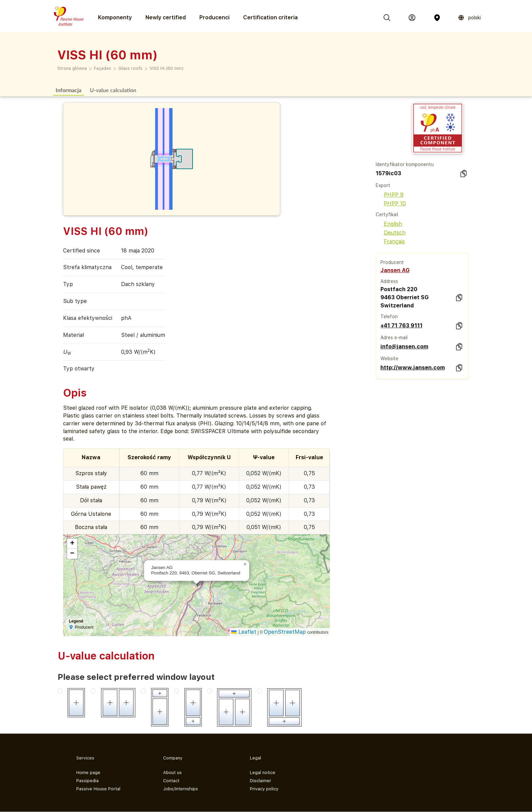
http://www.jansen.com (413, 368)
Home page (88, 773)
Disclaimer (261, 781)
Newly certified (166, 17)
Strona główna (72, 68)
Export (383, 185)
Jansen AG (395, 270)
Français (390, 241)
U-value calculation (113, 90)
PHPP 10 (391, 204)
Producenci (214, 17)
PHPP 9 (390, 195)
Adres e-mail (394, 338)
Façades (103, 68)
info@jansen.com (404, 347)
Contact (171, 781)
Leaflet (244, 632)
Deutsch (391, 233)
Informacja (68, 90)
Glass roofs (130, 68)
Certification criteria (270, 17)
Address (389, 281)
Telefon (389, 317)
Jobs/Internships (181, 789)
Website (389, 359)
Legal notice (263, 773)
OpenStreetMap (285, 632)
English (389, 224)
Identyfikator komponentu (405, 164)
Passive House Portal (98, 789)
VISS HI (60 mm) (166, 68)
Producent (392, 262)
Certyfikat (387, 215)
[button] (245, 564)
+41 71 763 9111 (401, 326)
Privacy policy (264, 789)
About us (172, 773)
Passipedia (87, 781)
